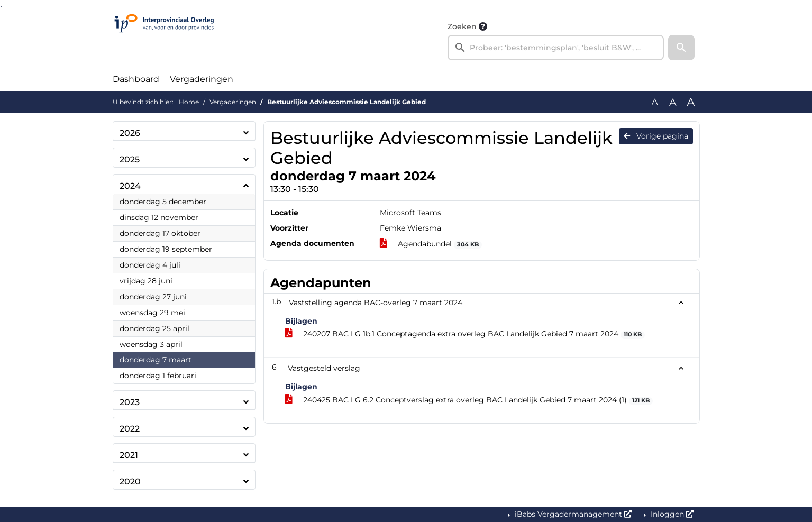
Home (189, 102)
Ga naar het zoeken (1, 7)
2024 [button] (130, 186)
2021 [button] (129, 455)
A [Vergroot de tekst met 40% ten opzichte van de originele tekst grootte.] (691, 102)
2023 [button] (130, 402)
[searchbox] (556, 48)
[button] (681, 48)
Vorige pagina (656, 136)
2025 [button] (130, 159)
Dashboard (136, 79)
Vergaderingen (202, 79)
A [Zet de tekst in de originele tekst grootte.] (655, 102)
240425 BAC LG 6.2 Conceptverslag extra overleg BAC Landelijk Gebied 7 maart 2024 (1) (469, 400)
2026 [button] (130, 133)
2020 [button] (130, 482)
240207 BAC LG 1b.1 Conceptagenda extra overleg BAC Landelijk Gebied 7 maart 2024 (465, 334)
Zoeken (462, 26)
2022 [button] (130, 429)
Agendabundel (431, 244)
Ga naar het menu (3, 7)
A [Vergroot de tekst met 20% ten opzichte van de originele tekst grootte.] (673, 102)
